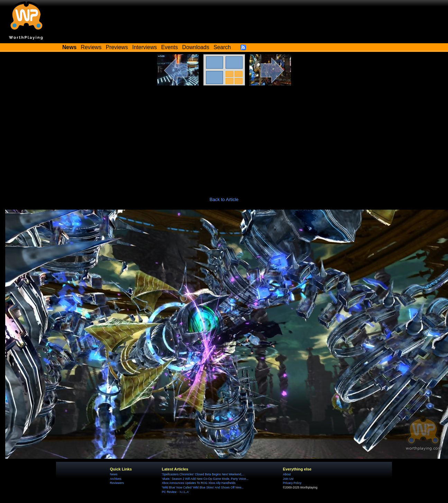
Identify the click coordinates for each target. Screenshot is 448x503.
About (287, 474)
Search (222, 47)
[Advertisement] (224, 137)
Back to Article (224, 199)
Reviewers (117, 483)
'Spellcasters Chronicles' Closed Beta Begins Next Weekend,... (203, 474)
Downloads (196, 47)
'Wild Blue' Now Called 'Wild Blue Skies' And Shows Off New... (203, 487)
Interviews (144, 47)
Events (170, 47)
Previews (117, 47)
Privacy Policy (292, 483)
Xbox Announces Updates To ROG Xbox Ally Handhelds (199, 483)
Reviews (91, 47)
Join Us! (288, 479)
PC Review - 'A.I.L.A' (176, 492)
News (114, 474)
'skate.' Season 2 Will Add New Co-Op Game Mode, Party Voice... (205, 479)
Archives (116, 479)
